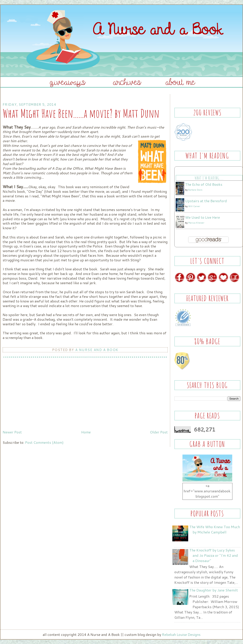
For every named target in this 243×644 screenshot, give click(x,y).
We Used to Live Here (202, 217)
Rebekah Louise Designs (181, 634)
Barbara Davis (195, 190)
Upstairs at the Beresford (206, 201)
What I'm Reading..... (209, 178)
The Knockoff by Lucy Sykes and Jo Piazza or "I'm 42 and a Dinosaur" (214, 555)
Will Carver (194, 206)
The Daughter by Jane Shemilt (214, 590)
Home (86, 432)
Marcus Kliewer (196, 223)
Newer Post (12, 432)
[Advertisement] (36, 397)
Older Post (159, 432)
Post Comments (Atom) (44, 442)
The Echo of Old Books (204, 184)
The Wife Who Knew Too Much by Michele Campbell (215, 529)
